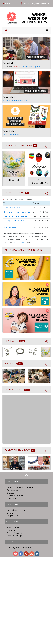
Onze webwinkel (15, 496)
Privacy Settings (14, 536)
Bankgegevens (14, 490)
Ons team (11, 493)
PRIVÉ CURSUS (19, 242)
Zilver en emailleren (13, 208)
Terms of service (14, 533)
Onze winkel (13, 498)
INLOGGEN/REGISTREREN (36, 4)
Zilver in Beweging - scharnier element (21, 212)
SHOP (7, 3)
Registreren (12, 516)
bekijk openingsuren (32, 67)
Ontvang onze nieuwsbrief (19, 547)
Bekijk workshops (12, 135)
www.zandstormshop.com (16, 101)
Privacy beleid (13, 527)
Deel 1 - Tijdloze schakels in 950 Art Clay (21, 216)
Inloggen (11, 513)
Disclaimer (12, 530)
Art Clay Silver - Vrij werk (14, 221)
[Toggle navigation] (46, 31)
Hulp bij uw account (16, 510)
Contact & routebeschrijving (20, 487)
